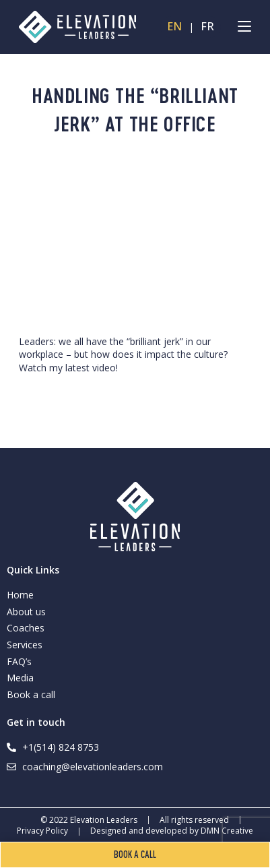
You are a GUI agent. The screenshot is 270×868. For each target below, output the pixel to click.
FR (207, 27)
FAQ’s (19, 661)
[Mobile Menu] (244, 27)
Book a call (31, 694)
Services (25, 645)
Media (20, 678)
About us (26, 612)
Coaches (26, 628)
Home (20, 595)
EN (174, 27)
